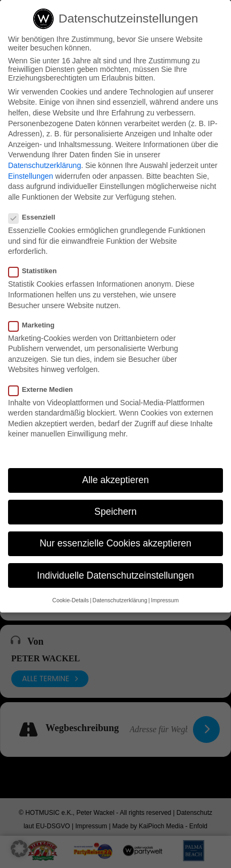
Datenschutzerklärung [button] (120, 601)
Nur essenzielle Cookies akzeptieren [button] (115, 544)
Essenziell (36, 218)
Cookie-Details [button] (71, 601)
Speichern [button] (115, 512)
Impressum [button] (165, 601)
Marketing (36, 326)
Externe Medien (45, 390)
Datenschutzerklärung (44, 166)
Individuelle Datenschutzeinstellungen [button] (115, 576)
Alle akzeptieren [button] (115, 480)
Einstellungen (31, 177)
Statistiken (37, 271)
